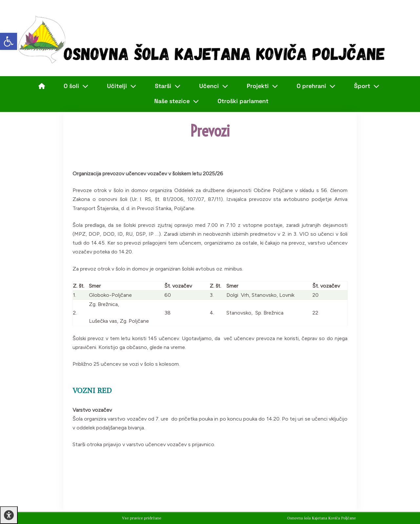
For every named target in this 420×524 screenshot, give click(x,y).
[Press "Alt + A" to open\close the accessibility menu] (9, 515)
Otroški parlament (243, 101)
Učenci (214, 86)
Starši (168, 86)
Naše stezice (177, 101)
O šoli (76, 86)
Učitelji (122, 86)
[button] (9, 41)
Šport (367, 86)
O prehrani (316, 86)
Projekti (262, 86)
